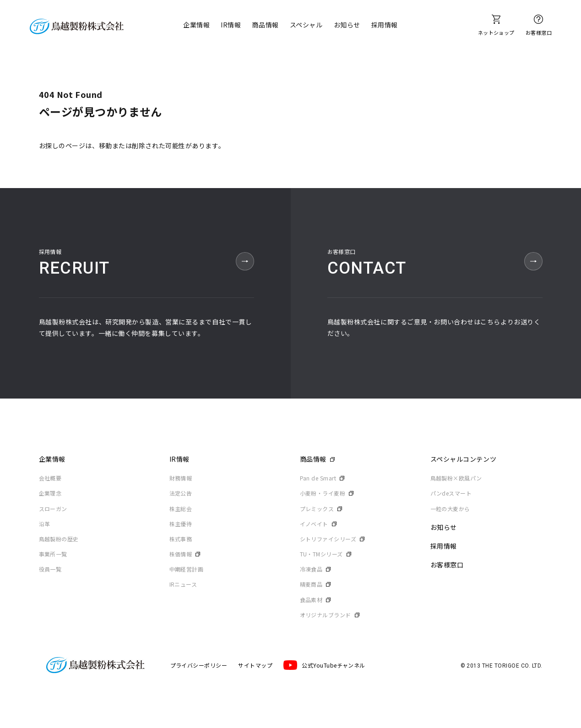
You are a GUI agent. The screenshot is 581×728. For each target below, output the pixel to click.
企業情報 (196, 25)
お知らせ (347, 25)
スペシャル (306, 25)
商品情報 (265, 25)
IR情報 (231, 25)
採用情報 (385, 25)
